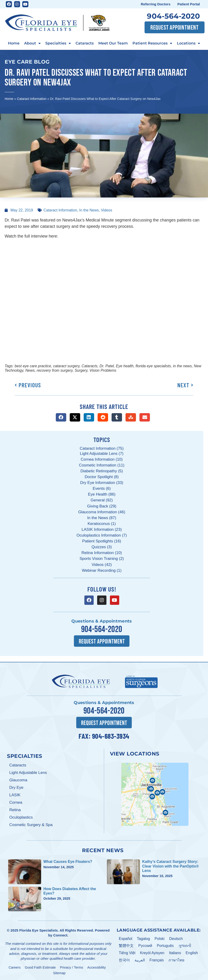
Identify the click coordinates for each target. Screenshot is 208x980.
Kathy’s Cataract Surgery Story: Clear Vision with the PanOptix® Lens (171, 866)
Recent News (103, 850)
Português (165, 945)
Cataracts (85, 43)
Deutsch (176, 938)
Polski (160, 938)
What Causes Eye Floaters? (68, 861)
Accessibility (97, 967)
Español (125, 938)
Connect (60, 935)
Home (14, 43)
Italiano (175, 952)
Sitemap (59, 973)
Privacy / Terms (72, 967)
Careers (15, 967)
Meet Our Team (113, 43)
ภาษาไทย (176, 960)
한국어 (124, 960)
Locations (188, 43)
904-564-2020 (173, 16)
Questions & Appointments (102, 621)
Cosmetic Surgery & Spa (31, 825)
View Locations (135, 753)
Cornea (16, 802)
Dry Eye (16, 787)
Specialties (58, 43)
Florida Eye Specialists (38, 930)
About (32, 43)
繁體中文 (126, 945)
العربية (140, 960)
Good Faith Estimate (40, 967)
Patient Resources (152, 43)
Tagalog (143, 938)
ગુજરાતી (185, 945)
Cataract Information (32, 99)
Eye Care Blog (27, 62)
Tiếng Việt (127, 952)
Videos (107, 210)
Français (157, 960)
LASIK (15, 795)
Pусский (145, 945)
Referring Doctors (156, 4)
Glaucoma (18, 780)
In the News (89, 210)
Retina (15, 809)
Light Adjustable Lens (28, 772)
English (192, 952)
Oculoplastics (21, 817)
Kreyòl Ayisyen (152, 952)
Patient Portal (189, 4)
